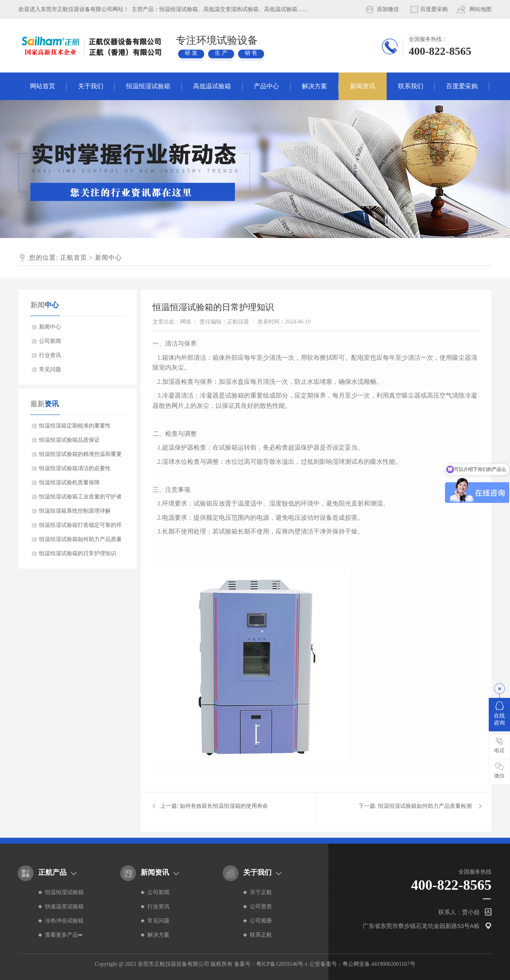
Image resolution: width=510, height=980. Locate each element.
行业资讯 (50, 355)
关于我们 (91, 86)
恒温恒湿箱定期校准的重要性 (75, 426)
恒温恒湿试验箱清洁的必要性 (75, 468)
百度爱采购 (434, 9)
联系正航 (261, 935)
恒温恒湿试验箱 (148, 86)
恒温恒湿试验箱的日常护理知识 (78, 553)
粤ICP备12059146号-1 (282, 964)
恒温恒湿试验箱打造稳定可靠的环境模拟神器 (80, 527)
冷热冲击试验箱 (64, 921)
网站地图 (480, 9)
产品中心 (266, 86)
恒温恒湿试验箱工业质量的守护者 (80, 497)
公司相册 (261, 921)
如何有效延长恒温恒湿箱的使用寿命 (224, 806)
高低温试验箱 (212, 86)
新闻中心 (108, 258)
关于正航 (261, 892)
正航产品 (52, 872)
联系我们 (411, 86)
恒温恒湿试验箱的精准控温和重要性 (80, 456)
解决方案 (315, 86)
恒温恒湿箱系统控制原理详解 (75, 511)
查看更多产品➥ (64, 935)
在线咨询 (499, 714)
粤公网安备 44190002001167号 (379, 964)
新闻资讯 (363, 86)
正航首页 (74, 258)
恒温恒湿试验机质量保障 (69, 483)
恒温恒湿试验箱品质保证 (69, 440)
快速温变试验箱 (64, 907)
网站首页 (43, 86)
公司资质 (261, 907)
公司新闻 (50, 341)
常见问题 (50, 369)
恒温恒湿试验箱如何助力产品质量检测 (80, 541)
